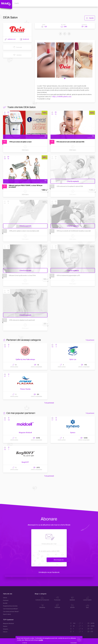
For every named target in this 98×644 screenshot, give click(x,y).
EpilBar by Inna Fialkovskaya (25, 359)
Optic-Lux (73, 359)
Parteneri (6, 600)
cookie (41, 640)
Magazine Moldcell (25, 433)
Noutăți (5, 603)
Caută (16, 3)
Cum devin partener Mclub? (11, 612)
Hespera (6, 629)
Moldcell (49, 576)
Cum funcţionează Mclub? (11, 609)
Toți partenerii (90, 340)
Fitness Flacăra (25, 389)
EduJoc (5, 632)
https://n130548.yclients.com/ (62, 97)
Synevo (73, 433)
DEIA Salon (25, 150)
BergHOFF (25, 462)
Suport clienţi (7, 614)
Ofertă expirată (73, 181)
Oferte (5, 598)
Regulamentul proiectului (10, 606)
